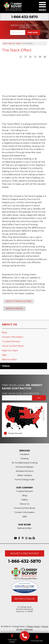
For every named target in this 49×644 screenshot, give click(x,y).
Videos (6, 366)
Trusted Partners (11, 341)
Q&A (4, 355)
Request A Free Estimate (25, 553)
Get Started (29, 27)
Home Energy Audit (24, 479)
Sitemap (29, 629)
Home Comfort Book (13, 346)
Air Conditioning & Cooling (25, 463)
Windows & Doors (25, 471)
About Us (9, 324)
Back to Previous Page (19, 301)
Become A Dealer (24, 599)
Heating (24, 458)
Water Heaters (25, 475)
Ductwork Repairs (24, 467)
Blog (4, 333)
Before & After (9, 359)
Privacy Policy (34, 626)
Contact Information (13, 337)
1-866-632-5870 (24, 17)
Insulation (25, 454)
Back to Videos (14, 309)
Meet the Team (10, 351)
